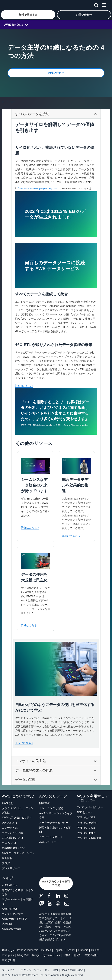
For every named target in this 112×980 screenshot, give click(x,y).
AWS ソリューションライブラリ (56, 815)
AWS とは (8, 803)
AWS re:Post (9, 909)
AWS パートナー (49, 842)
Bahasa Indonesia (28, 950)
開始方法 (44, 803)
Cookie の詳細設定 (72, 970)
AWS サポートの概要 (14, 919)
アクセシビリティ (31, 970)
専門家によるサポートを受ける (18, 892)
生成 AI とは (9, 843)
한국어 (78, 955)
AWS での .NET (86, 817)
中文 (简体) (91, 955)
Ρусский (47, 955)
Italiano (95, 950)
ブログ (6, 863)
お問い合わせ (10, 885)
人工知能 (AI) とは (13, 838)
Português (8, 955)
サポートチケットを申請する (18, 901)
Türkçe (36, 955)
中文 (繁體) (8, 960)
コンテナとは (10, 828)
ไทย (58, 955)
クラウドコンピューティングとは (18, 810)
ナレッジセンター (12, 914)
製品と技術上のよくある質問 (55, 830)
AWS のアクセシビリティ (17, 817)
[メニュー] (104, 4)
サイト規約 (51, 970)
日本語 (67, 955)
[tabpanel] (56, 439)
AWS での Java (86, 828)
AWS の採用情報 (12, 929)
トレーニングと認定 (51, 808)
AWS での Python (87, 823)
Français (83, 950)
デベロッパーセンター (90, 807)
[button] (28, 15)
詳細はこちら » (24, 386)
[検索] (96, 4)
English (58, 950)
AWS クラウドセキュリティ (18, 853)
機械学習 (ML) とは (13, 848)
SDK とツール (85, 812)
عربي (11, 950)
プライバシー (10, 970)
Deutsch (46, 950)
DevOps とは (10, 823)
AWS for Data (14, 25)
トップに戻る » (24, 743)
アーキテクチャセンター (54, 823)
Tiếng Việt (23, 955)
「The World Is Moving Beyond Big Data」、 (39, 189)
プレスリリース (11, 868)
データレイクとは (12, 833)
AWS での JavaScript (89, 838)
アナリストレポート (51, 837)
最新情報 (7, 858)
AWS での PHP (86, 833)
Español (70, 950)
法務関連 (7, 924)
